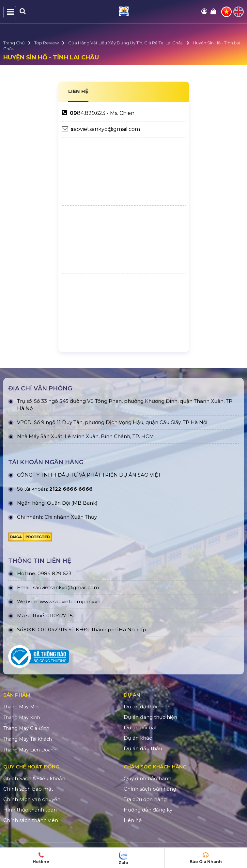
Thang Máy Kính (22, 718)
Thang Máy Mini (21, 707)
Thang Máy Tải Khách (28, 739)
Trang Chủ (14, 43)
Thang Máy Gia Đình (26, 728)
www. (46, 601)
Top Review (46, 43)
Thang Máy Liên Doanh (30, 750)
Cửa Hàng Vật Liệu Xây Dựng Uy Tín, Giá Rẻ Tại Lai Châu (126, 43)
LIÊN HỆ (78, 91)
